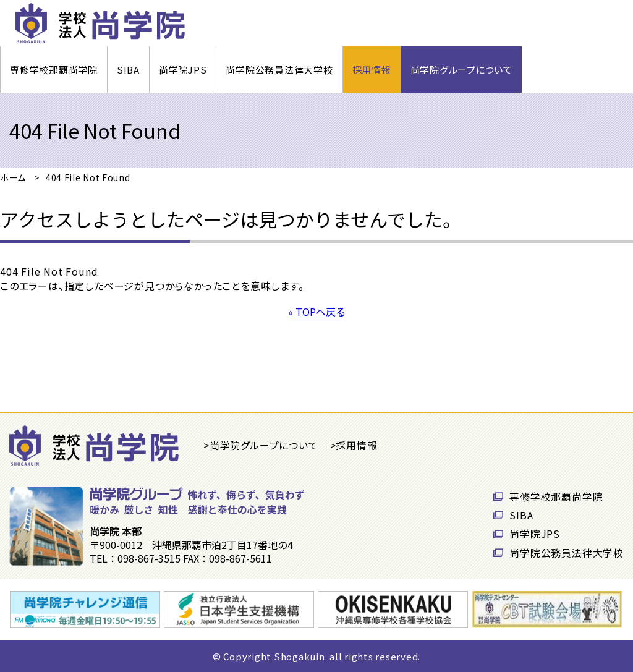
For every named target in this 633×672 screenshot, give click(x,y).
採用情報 (372, 70)
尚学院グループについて (461, 70)
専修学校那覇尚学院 (54, 70)
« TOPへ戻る (317, 312)
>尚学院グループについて (261, 445)
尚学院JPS (183, 70)
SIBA (128, 70)
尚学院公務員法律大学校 (279, 70)
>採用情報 (354, 445)
